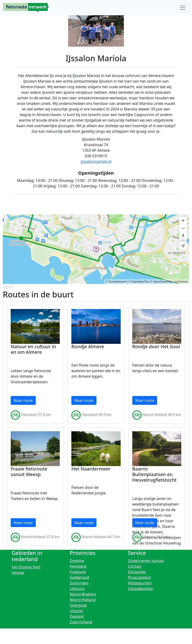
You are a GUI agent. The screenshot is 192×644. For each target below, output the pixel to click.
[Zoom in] (183, 221)
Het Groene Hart (26, 567)
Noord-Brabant (83, 594)
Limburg (77, 589)
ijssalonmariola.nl (96, 161)
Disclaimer (137, 572)
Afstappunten (140, 583)
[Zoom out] (183, 228)
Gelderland (79, 577)
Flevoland (78, 566)
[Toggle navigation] (183, 8)
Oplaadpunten (141, 589)
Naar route (23, 400)
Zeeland (77, 616)
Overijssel (78, 605)
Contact (135, 566)
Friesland (78, 572)
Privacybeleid (139, 577)
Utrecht (76, 611)
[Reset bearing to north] (183, 236)
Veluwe (18, 573)
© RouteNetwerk (116, 282)
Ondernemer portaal (146, 561)
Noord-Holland (83, 600)
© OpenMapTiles (139, 282)
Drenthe (77, 561)
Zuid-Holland (81, 622)
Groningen (79, 583)
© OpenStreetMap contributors (169, 282)
